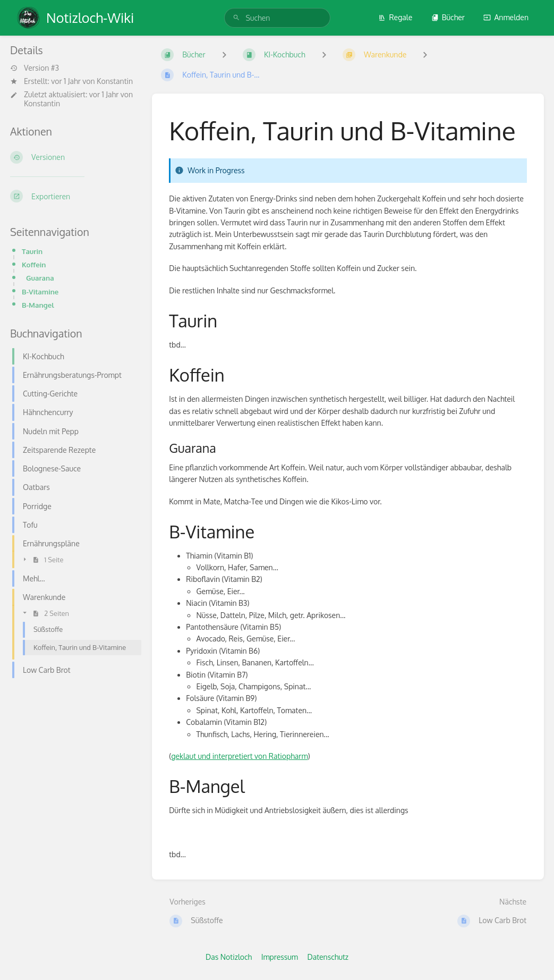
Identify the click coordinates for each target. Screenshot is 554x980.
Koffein (34, 264)
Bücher (448, 17)
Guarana (40, 278)
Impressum (280, 957)
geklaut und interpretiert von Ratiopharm (239, 756)
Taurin (32, 251)
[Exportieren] (73, 196)
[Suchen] (236, 18)
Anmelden (506, 17)
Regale (395, 17)
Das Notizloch (229, 957)
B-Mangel (38, 305)
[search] (277, 18)
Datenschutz (328, 957)
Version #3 (35, 68)
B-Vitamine (40, 292)
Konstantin (115, 81)
